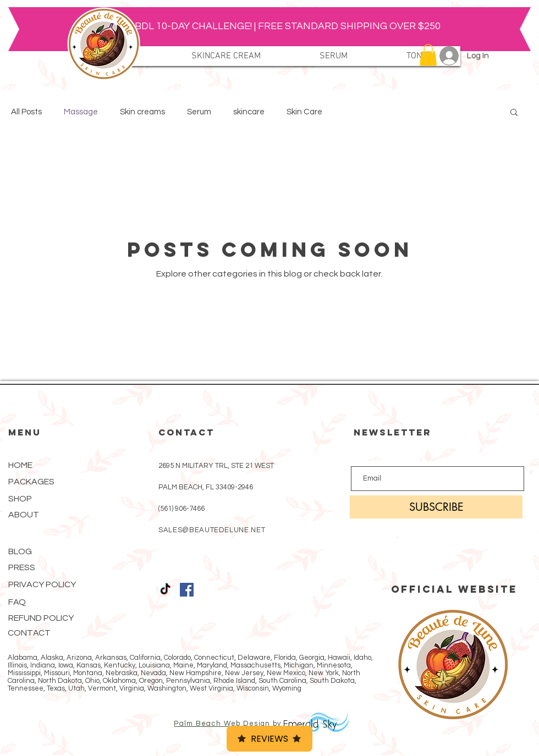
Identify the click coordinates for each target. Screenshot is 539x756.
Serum (199, 112)
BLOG (20, 551)
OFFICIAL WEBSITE (454, 589)
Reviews (269, 739)
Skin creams (142, 112)
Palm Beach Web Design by (227, 724)
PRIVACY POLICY (42, 584)
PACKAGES (31, 482)
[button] (428, 55)
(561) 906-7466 (182, 509)
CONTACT (29, 633)
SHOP (20, 499)
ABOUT (24, 515)
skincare (249, 112)
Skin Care (304, 112)
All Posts (26, 112)
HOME (20, 465)
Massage (81, 112)
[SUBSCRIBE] (436, 507)
